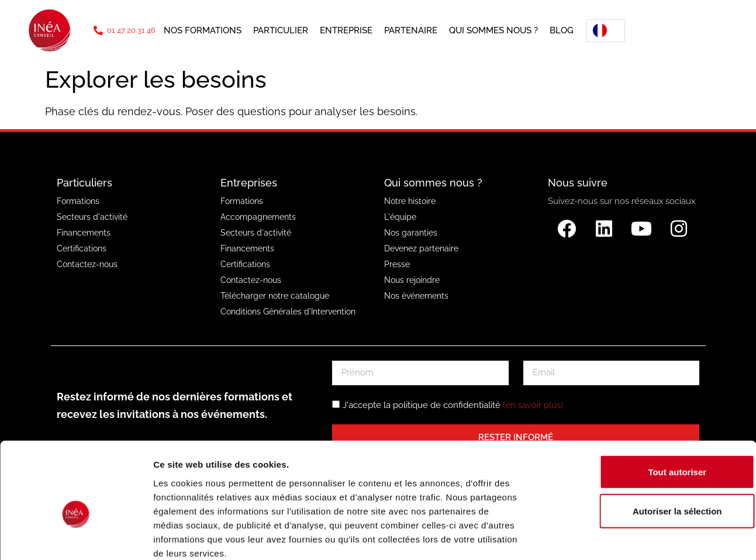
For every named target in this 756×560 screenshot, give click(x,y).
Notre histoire (410, 201)
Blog (562, 30)
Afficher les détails (644, 537)
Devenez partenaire (421, 248)
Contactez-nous (87, 264)
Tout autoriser (629, 408)
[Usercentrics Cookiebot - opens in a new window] (76, 537)
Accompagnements (258, 217)
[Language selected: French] (602, 31)
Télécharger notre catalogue (275, 296)
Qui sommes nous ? (493, 30)
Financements (84, 233)
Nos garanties (411, 233)
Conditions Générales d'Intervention (288, 312)
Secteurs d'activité (92, 217)
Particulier (281, 30)
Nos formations (203, 30)
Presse (397, 264)
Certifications (82, 248)
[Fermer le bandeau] (738, 395)
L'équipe (400, 217)
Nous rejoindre (412, 280)
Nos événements (416, 296)
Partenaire (411, 30)
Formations (78, 201)
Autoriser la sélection (629, 447)
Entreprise (346, 30)
